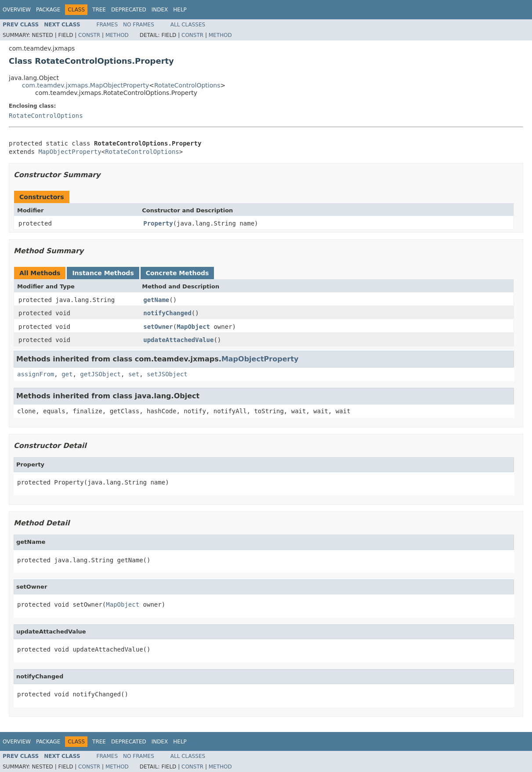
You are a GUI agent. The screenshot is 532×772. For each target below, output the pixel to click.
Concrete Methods (177, 273)
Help (180, 10)
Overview (17, 10)
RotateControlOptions (187, 85)
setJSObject (167, 374)
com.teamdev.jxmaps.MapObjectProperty (85, 85)
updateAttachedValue (178, 340)
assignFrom (36, 374)
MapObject (193, 327)
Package (48, 10)
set (134, 374)
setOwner (158, 327)
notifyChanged (167, 313)
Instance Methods (103, 273)
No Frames (139, 25)
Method (117, 35)
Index (160, 10)
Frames (107, 25)
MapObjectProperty (70, 152)
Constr (89, 35)
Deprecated (129, 10)
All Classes (188, 25)
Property (158, 223)
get (67, 374)
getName (156, 300)
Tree (99, 10)
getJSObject (100, 374)
